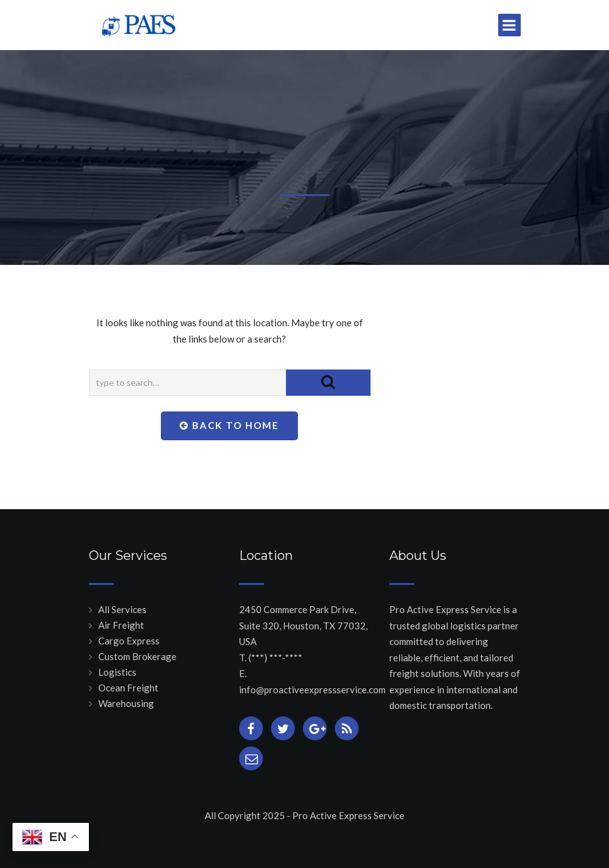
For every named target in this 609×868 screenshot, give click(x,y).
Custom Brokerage (137, 656)
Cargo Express (129, 641)
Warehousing (126, 703)
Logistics (117, 672)
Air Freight (121, 625)
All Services (122, 609)
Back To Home (229, 425)
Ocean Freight (128, 688)
